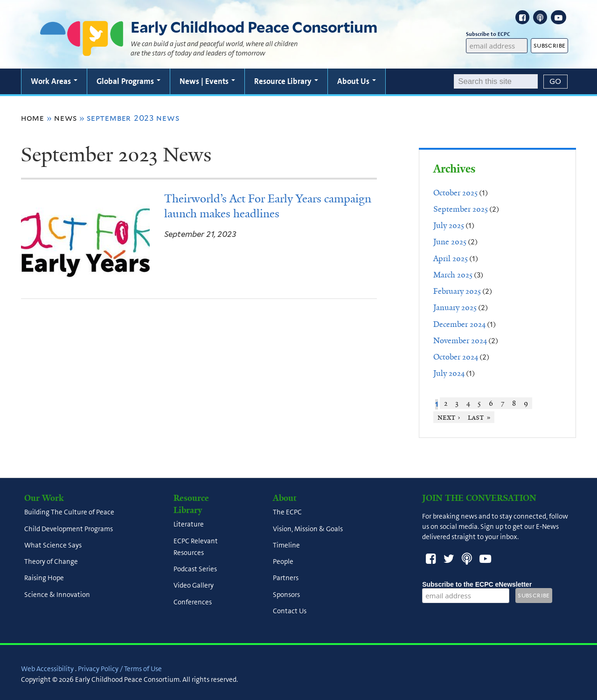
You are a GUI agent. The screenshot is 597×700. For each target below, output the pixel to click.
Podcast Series (195, 569)
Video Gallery (194, 586)
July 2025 (449, 225)
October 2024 (456, 357)
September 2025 (461, 209)
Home (33, 118)
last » (479, 417)
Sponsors (286, 595)
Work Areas (54, 81)
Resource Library (286, 81)
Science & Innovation (57, 595)
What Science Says (53, 545)
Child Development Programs (69, 529)
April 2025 (451, 258)
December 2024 (459, 324)
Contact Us (290, 611)
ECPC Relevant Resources (196, 547)
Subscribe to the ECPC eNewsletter (477, 584)
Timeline (286, 545)
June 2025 (450, 242)
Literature (189, 525)
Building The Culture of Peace (69, 513)
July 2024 (449, 373)
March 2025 (453, 275)
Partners (286, 578)
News (66, 118)
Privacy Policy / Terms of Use (120, 669)
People (283, 562)
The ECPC (287, 513)
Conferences (193, 602)
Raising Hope (44, 578)
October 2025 (455, 193)
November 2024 (460, 340)
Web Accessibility (47, 669)
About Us (357, 81)
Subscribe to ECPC (496, 34)
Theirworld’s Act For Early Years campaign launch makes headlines (268, 206)
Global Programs (128, 81)
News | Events (207, 81)
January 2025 (455, 307)
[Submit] (555, 82)
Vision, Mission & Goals (308, 529)
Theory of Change (51, 562)
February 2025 (457, 291)
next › (449, 417)
